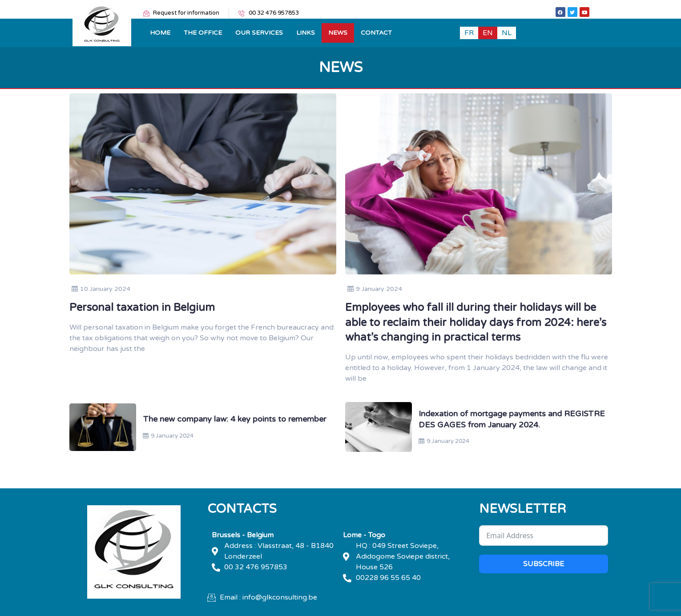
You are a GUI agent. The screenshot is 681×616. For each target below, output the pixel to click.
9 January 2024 (375, 289)
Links (306, 33)
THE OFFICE (203, 33)
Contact (376, 33)
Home (160, 33)
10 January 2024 (101, 289)
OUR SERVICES (259, 33)
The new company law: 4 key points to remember (234, 419)
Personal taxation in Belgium (142, 308)
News (338, 33)
